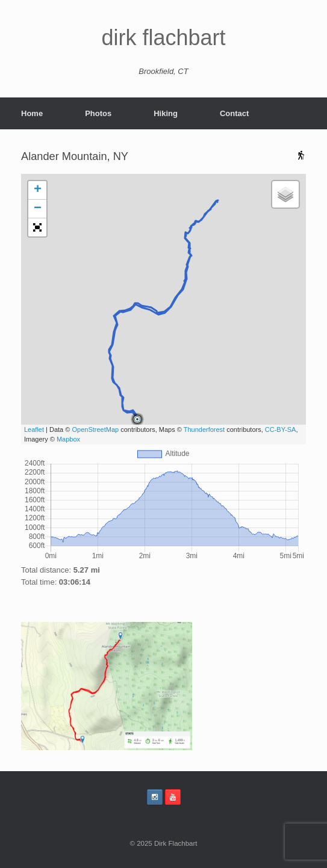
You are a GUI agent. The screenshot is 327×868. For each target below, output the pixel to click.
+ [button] (38, 190)
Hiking (166, 113)
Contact (234, 113)
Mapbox (68, 439)
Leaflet (34, 429)
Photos (98, 113)
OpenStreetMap (95, 429)
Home (32, 113)
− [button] (38, 209)
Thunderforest (204, 429)
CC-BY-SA (281, 429)
